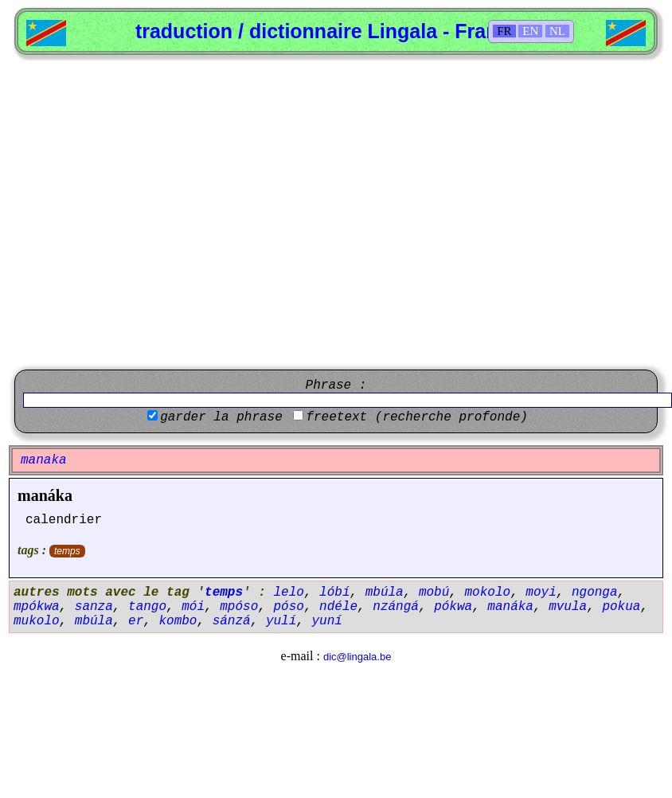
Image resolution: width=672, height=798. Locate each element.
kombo (178, 621)
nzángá (396, 607)
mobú (434, 593)
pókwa (453, 607)
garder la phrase (221, 417)
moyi (541, 593)
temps (67, 551)
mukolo (37, 621)
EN (530, 31)
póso (288, 607)
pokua (621, 607)
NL (557, 31)
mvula (568, 607)
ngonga (595, 593)
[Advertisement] (149, 212)
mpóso (239, 607)
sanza (94, 607)
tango (147, 607)
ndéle (338, 607)
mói (193, 607)
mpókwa (37, 607)
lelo (288, 593)
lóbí (334, 593)
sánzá (232, 621)
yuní (326, 621)
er (136, 621)
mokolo (488, 593)
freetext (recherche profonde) (416, 417)
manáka (45, 495)
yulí (281, 621)
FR (504, 31)
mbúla (385, 593)
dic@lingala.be (357, 657)
